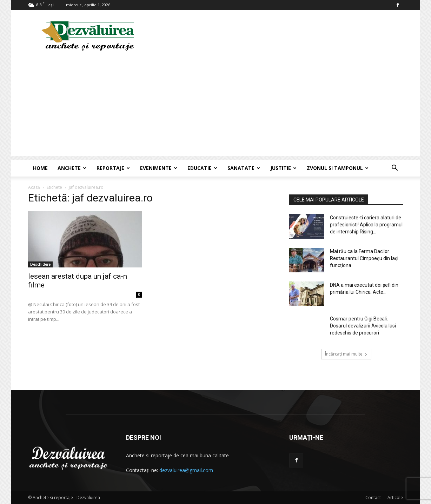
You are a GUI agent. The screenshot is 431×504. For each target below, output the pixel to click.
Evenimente (159, 168)
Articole (395, 498)
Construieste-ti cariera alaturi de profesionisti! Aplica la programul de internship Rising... (366, 225)
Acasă (34, 187)
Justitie (283, 168)
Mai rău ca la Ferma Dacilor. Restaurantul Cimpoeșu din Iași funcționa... (364, 258)
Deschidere (40, 264)
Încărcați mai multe (346, 354)
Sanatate (244, 168)
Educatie (202, 168)
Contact (373, 498)
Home (40, 168)
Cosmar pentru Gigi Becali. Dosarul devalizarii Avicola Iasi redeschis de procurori (363, 326)
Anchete (72, 168)
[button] (394, 169)
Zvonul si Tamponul (338, 168)
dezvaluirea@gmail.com (186, 470)
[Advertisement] (215, 107)
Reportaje (113, 168)
